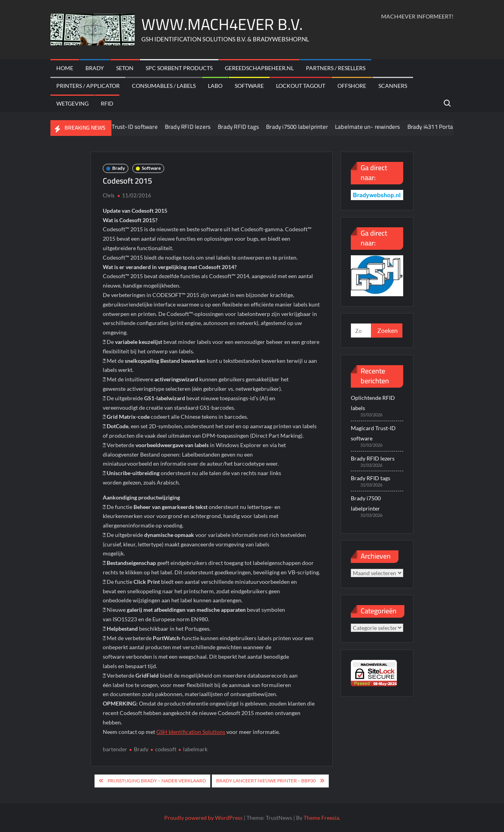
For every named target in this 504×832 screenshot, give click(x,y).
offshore (352, 86)
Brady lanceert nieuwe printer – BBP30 (266, 781)
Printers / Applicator (88, 86)
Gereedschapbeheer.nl (259, 68)
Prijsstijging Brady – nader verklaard (157, 781)
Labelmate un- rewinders (384, 127)
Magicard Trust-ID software (138, 127)
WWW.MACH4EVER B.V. (222, 24)
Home (65, 68)
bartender (115, 749)
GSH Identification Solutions (191, 732)
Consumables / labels (164, 86)
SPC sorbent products (179, 68)
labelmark (195, 749)
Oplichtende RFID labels (373, 403)
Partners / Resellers (336, 68)
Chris (109, 195)
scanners (393, 86)
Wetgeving (72, 103)
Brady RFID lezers (204, 127)
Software (249, 86)
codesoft (166, 749)
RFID (107, 103)
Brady (95, 68)
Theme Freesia (321, 818)
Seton (125, 68)
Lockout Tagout (301, 86)
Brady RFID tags (255, 127)
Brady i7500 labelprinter (314, 127)
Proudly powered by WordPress (203, 818)
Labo (215, 86)
